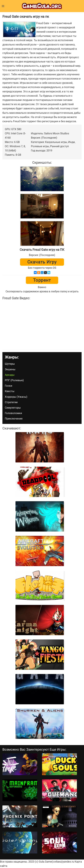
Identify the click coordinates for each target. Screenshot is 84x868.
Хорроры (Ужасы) (16, 397)
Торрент (42, 280)
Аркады (10, 375)
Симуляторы (13, 408)
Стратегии (11, 402)
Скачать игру (42, 262)
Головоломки (13, 413)
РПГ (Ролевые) (14, 380)
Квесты (10, 391)
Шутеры (10, 364)
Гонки (9, 386)
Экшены (10, 369)
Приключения (14, 419)
